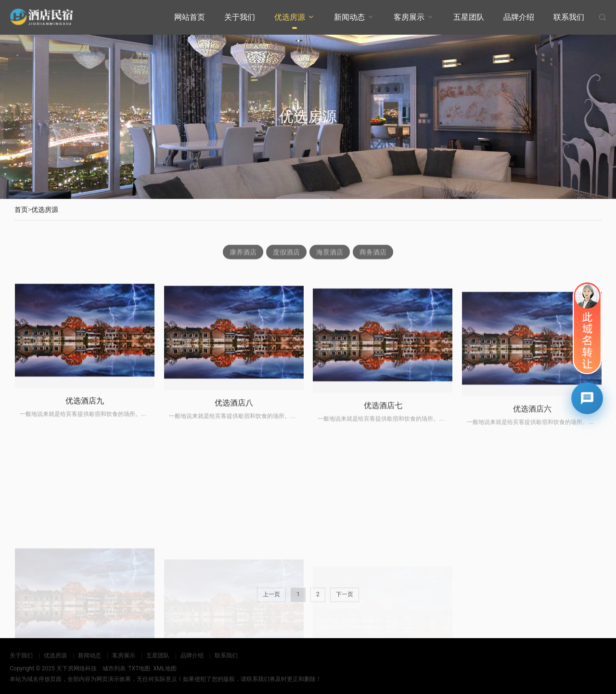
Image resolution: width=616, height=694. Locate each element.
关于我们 (240, 17)
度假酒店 (286, 253)
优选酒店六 (532, 425)
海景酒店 (330, 253)
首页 (21, 210)
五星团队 (469, 17)
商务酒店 (373, 253)
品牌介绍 (519, 17)
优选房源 (290, 17)
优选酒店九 (85, 409)
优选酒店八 (234, 413)
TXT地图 (139, 668)
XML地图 (165, 668)
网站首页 (190, 17)
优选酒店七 (383, 418)
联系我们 (569, 17)
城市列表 (114, 668)
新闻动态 (349, 17)
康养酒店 (243, 253)
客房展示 (409, 17)
